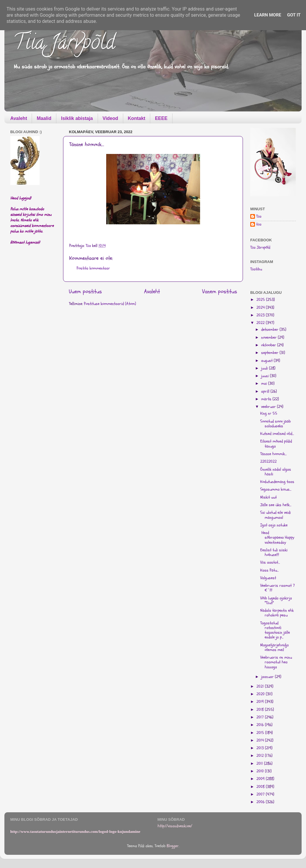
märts (267, 399)
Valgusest (268, 578)
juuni (266, 376)
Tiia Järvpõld (64, 44)
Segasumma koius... (276, 489)
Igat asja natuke (274, 525)
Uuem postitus (85, 291)
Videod (110, 118)
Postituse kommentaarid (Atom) (110, 304)
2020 (261, 694)
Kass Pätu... (269, 570)
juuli (265, 368)
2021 (261, 686)
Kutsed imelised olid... (277, 434)
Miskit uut (268, 497)
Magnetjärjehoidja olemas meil (274, 647)
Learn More (268, 15)
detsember (270, 330)
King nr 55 (269, 413)
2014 (261, 740)
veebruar (269, 407)
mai (265, 384)
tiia (259, 224)
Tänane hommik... (273, 454)
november (269, 338)
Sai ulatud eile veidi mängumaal (275, 515)
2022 (261, 323)
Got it (294, 15)
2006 (261, 802)
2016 (261, 725)
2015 (261, 733)
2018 (261, 710)
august (267, 361)
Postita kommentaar (93, 268)
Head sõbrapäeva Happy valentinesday (277, 538)
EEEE (161, 118)
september (270, 353)
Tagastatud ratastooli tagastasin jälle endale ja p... (275, 630)
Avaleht (19, 118)
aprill (266, 391)
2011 (260, 764)
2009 (261, 779)
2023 (261, 315)
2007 (261, 794)
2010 (261, 771)
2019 (261, 702)
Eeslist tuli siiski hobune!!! (274, 552)
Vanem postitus (220, 291)
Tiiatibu (256, 269)
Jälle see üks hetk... (276, 505)
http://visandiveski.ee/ (175, 826)
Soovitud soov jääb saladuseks (275, 424)
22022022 (268, 462)
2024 (261, 308)
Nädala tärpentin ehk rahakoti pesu (277, 613)
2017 (261, 717)
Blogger (173, 846)
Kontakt (137, 118)
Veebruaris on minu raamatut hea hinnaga (276, 662)
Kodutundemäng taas (277, 482)
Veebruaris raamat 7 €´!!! (278, 588)
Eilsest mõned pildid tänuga (276, 444)
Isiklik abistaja (77, 118)
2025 (261, 300)
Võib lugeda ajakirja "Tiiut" (276, 601)
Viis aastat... (270, 562)
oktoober (269, 345)
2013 (261, 748)
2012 (261, 756)
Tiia (259, 217)
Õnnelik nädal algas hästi (276, 472)
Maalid (44, 118)
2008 (261, 787)
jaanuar (268, 677)
